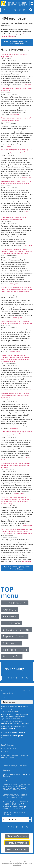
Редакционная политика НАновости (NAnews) (17, 775)
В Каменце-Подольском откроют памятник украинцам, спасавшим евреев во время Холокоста (16, 466)
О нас (5, 780)
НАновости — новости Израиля (12, 691)
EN (15, 10)
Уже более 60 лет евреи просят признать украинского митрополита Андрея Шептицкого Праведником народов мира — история (17, 251)
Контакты (6, 770)
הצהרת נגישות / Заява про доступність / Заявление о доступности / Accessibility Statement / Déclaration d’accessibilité (17, 864)
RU (5, 10)
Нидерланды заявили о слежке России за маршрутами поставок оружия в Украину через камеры (15, 396)
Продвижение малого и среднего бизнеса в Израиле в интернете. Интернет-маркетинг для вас (16, 796)
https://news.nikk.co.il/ (9, 748)
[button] (7, 770)
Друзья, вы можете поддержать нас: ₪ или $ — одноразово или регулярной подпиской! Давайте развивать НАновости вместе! (17, 787)
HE (20, 10)
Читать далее (28, 85)
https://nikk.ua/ (6, 752)
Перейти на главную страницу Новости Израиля (17, 43)
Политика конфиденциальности (15, 766)
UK (10, 10)
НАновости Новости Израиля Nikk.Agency (14, 813)
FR (24, 10)
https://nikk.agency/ (8, 745)
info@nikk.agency (20, 732)
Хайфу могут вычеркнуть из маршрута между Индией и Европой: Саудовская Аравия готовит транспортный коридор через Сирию (16, 531)
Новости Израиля (16, 736)
